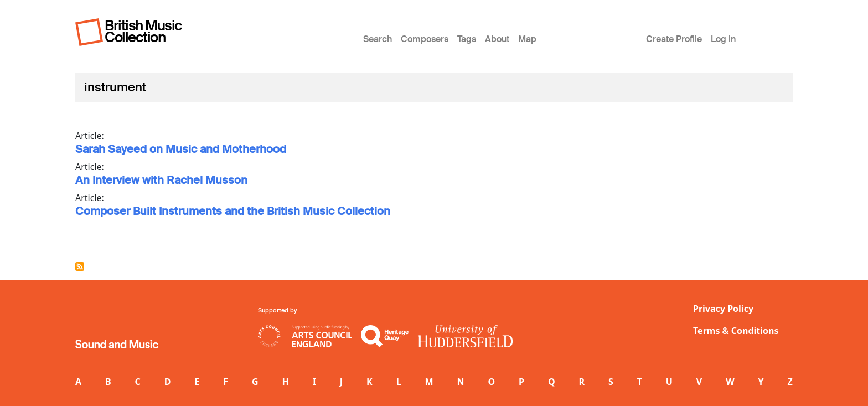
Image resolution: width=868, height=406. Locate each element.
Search (378, 39)
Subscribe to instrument (80, 266)
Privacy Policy (723, 309)
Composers (425, 39)
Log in (723, 39)
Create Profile (674, 39)
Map (527, 39)
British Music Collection (143, 31)
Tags (467, 39)
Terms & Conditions (736, 331)
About (497, 39)
